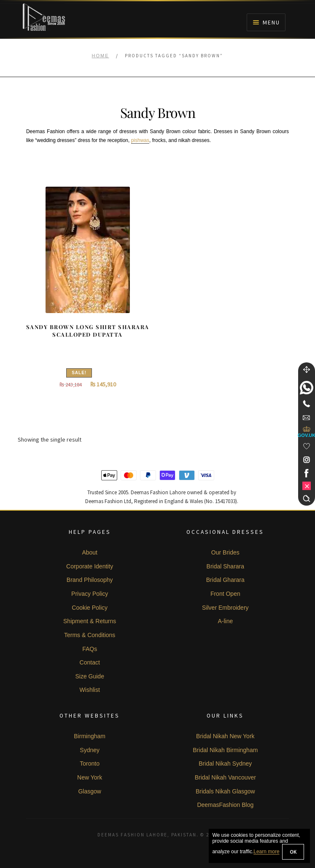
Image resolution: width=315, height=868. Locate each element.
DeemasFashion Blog (225, 805)
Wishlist (90, 690)
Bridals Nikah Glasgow (225, 791)
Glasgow (89, 791)
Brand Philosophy (90, 580)
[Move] (307, 370)
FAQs (90, 649)
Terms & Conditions (90, 635)
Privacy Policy (90, 594)
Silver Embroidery (225, 608)
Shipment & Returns (90, 621)
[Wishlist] (307, 446)
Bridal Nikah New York (225, 736)
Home (101, 56)
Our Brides (225, 552)
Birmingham (90, 736)
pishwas (140, 140)
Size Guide (89, 676)
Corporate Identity (90, 566)
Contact (90, 662)
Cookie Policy (90, 608)
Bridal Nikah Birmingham (225, 750)
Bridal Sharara (226, 566)
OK (293, 852)
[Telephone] (307, 404)
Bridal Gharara (225, 580)
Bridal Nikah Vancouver (225, 777)
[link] (307, 388)
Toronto (90, 764)
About (90, 552)
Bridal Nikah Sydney (225, 764)
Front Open (225, 594)
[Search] (307, 498)
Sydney (90, 750)
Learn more (266, 852)
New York (90, 777)
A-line (225, 621)
